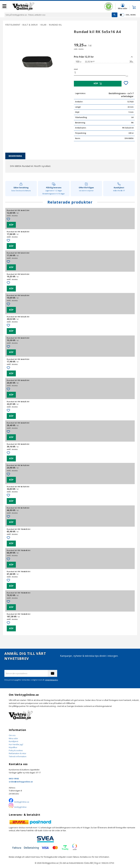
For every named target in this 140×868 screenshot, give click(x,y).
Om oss (12, 735)
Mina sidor (13, 738)
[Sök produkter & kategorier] (58, 15)
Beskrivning (15, 156)
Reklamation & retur (18, 753)
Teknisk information (18, 756)
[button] (4, 6)
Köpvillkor (13, 747)
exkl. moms (131, 15)
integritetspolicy (52, 680)
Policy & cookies (16, 750)
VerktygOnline (20, 807)
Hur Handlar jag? (16, 744)
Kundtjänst (13, 741)
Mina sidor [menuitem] (123, 8)
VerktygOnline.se (22, 802)
